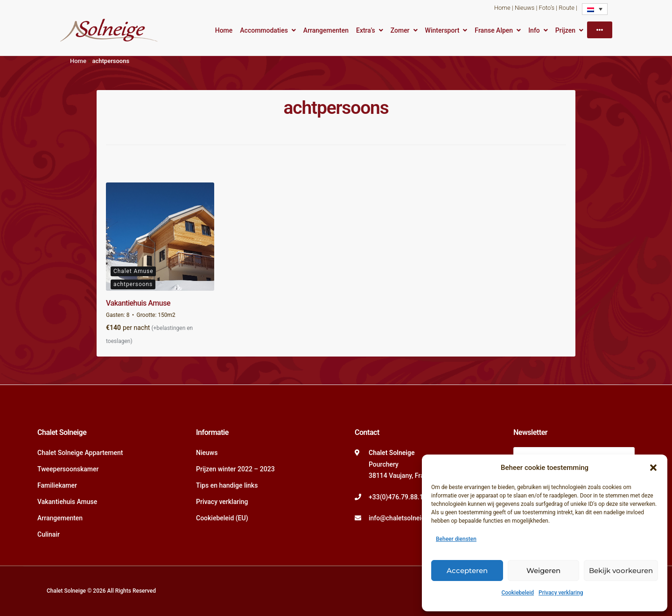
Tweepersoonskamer (68, 469)
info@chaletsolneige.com (406, 518)
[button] (653, 468)
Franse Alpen (494, 30)
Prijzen (565, 30)
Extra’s (366, 30)
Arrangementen (326, 30)
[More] (600, 30)
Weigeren (543, 570)
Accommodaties (264, 30)
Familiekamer (57, 485)
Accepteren (467, 570)
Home (502, 8)
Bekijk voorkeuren (621, 570)
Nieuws (525, 8)
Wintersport (442, 30)
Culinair (49, 534)
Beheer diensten (456, 539)
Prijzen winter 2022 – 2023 (235, 469)
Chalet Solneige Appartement (80, 453)
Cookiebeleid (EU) (222, 518)
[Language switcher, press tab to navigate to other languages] (595, 9)
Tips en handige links (227, 485)
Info (534, 30)
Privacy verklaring (561, 593)
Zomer (400, 30)
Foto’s (547, 8)
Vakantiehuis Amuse (138, 303)
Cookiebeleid (518, 593)
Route (567, 8)
